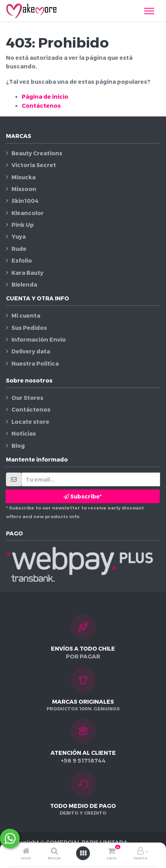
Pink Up (23, 225)
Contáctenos (41, 106)
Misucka (23, 177)
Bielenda (24, 284)
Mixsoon (24, 189)
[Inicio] (26, 851)
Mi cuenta (26, 315)
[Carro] (112, 851)
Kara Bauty (27, 273)
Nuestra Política (35, 363)
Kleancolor (28, 213)
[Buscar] (54, 851)
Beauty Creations (37, 153)
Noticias (24, 433)
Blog (18, 446)
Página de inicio (45, 97)
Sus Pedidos (29, 328)
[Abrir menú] (83, 853)
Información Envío (39, 339)
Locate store (30, 422)
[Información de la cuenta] (140, 851)
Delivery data (31, 351)
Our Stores (27, 398)
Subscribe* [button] (83, 496)
